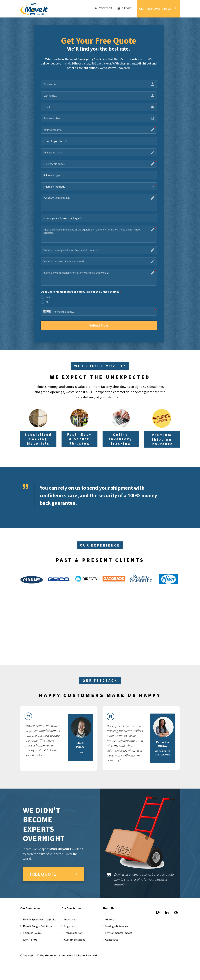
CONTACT (103, 8)
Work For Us (29, 940)
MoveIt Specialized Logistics (38, 919)
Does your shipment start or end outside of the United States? (81, 292)
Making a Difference (115, 926)
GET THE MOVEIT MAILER (158, 9)
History (108, 919)
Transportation (72, 933)
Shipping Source (31, 933)
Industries (69, 919)
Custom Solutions (73, 940)
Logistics (68, 926)
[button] (99, 141)
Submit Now (99, 325)
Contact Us (110, 940)
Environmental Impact (117, 933)
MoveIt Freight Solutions (36, 926)
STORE (125, 8)
